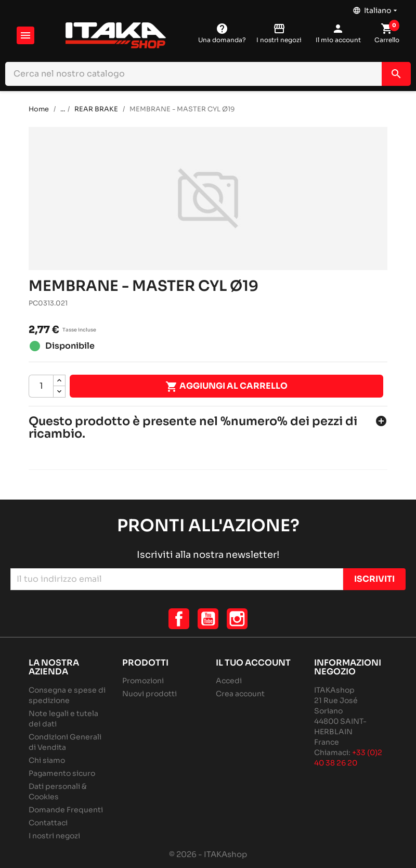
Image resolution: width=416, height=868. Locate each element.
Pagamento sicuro (62, 773)
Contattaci (48, 823)
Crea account (240, 694)
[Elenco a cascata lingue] (376, 8)
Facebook (179, 619)
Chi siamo (47, 760)
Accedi (229, 681)
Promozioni (143, 681)
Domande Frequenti (66, 810)
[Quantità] (41, 386)
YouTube (208, 619)
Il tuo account (253, 663)
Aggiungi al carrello (226, 387)
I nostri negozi (54, 836)
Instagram (237, 619)
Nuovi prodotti (149, 694)
